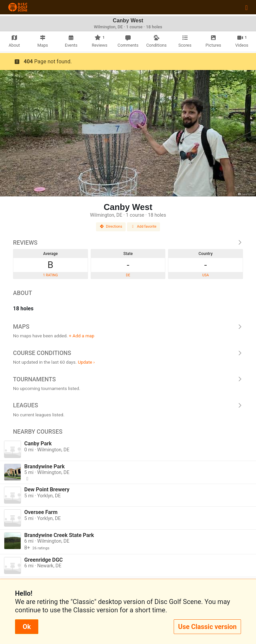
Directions (111, 226)
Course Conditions (128, 353)
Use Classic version (207, 627)
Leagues (128, 405)
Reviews (128, 243)
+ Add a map (82, 336)
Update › (86, 362)
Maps (128, 327)
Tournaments (128, 379)
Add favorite (144, 226)
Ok (27, 627)
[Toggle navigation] (246, 7)
